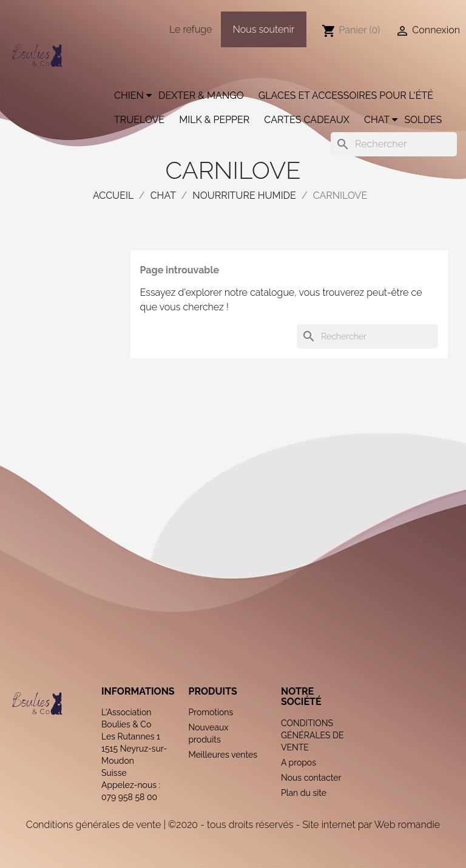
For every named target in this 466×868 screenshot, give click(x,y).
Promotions (211, 712)
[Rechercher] (394, 144)
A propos (299, 763)
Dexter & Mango (201, 95)
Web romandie (407, 825)
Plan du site (304, 793)
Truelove (139, 120)
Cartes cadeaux (307, 120)
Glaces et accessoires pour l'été (346, 95)
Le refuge (191, 29)
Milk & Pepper (214, 120)
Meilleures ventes (223, 755)
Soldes (423, 120)
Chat (377, 120)
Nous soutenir (264, 29)
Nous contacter (311, 778)
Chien (129, 95)
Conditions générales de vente (93, 825)
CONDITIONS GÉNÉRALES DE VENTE (312, 735)
